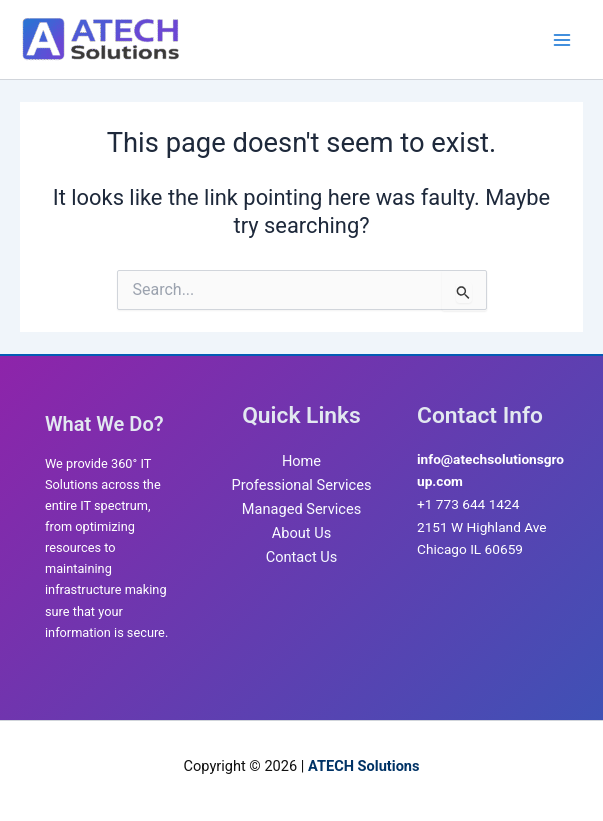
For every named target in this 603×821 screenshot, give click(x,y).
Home (301, 461)
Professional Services (302, 485)
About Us (301, 533)
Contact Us (302, 557)
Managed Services (301, 509)
